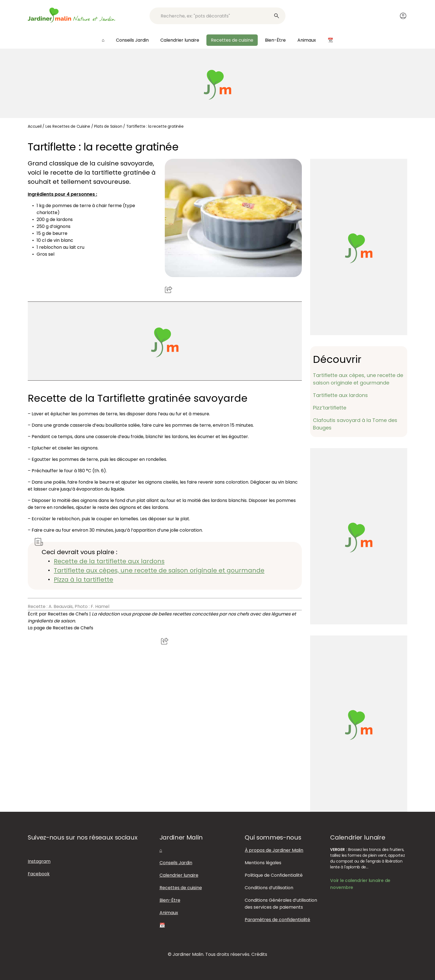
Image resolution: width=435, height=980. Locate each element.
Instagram (39, 861)
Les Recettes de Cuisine (68, 126)
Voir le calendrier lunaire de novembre (360, 884)
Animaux (307, 40)
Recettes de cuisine (232, 40)
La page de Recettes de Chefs (60, 628)
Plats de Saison (108, 126)
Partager (169, 289)
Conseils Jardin (132, 40)
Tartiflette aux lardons (340, 395)
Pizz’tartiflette (330, 408)
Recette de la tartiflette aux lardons (109, 561)
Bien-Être (275, 40)
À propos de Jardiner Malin (274, 850)
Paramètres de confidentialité (277, 920)
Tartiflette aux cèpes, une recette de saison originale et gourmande (159, 570)
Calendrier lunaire (180, 40)
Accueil (35, 126)
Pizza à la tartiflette (84, 580)
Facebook (39, 874)
